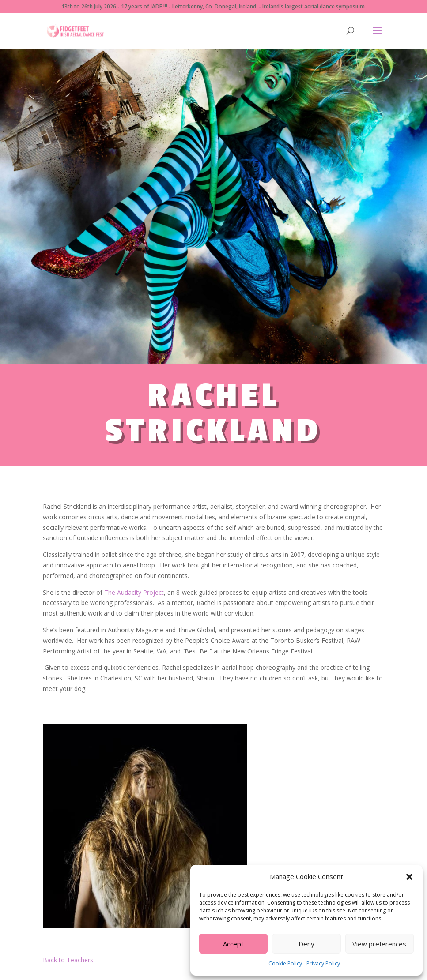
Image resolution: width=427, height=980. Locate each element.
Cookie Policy (285, 963)
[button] (409, 877)
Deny (306, 944)
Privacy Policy (323, 963)
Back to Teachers (68, 960)
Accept (233, 944)
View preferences (379, 944)
